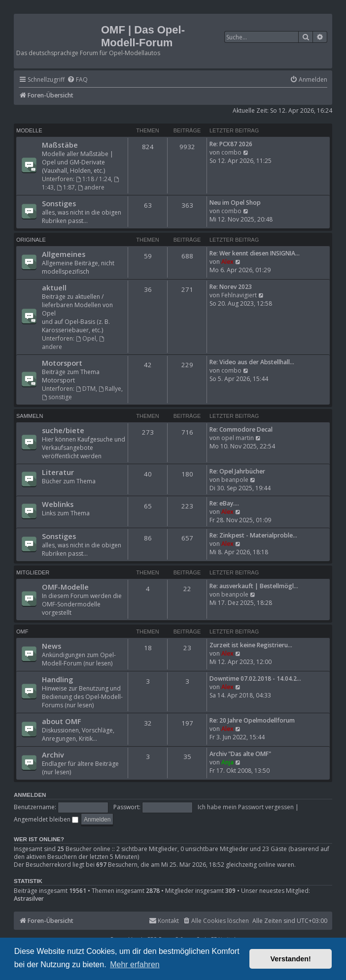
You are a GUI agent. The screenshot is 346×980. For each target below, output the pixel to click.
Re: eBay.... (224, 503)
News (52, 646)
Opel (86, 338)
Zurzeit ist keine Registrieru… (251, 645)
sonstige (57, 397)
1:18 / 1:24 (93, 179)
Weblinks (58, 504)
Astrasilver (29, 899)
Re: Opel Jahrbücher (237, 471)
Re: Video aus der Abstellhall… (252, 362)
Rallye (110, 389)
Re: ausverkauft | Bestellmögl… (254, 586)
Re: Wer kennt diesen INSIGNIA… (255, 253)
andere (91, 187)
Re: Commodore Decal (241, 429)
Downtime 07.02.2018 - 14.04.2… (255, 679)
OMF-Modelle (65, 587)
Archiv (53, 755)
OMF (22, 632)
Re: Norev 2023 (231, 287)
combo (231, 152)
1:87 (66, 187)
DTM (86, 389)
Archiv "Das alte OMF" (240, 754)
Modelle (29, 130)
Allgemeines (64, 254)
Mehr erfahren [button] (135, 964)
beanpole (235, 480)
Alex (227, 262)
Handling (57, 679)
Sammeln (30, 416)
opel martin (238, 438)
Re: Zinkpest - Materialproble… (253, 535)
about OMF (61, 721)
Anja (227, 762)
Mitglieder (33, 572)
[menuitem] (77, 80)
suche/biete (63, 430)
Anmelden (30, 795)
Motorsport (62, 363)
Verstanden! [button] (291, 959)
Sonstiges (59, 203)
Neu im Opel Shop (235, 203)
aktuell (54, 287)
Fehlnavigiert (239, 295)
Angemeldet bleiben (46, 819)
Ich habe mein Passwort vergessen (246, 807)
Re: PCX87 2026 (231, 144)
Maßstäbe (60, 145)
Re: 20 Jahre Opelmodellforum (252, 720)
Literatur (58, 472)
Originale (31, 240)
